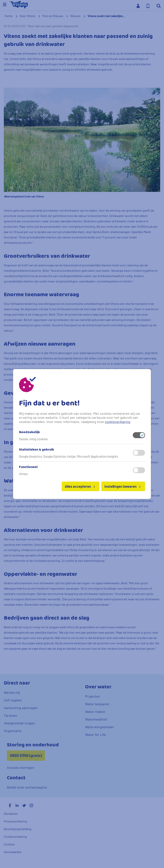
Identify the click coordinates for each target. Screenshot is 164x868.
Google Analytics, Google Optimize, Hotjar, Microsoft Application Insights (68, 456)
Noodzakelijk (29, 432)
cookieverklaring (118, 422)
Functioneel (28, 467)
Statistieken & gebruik (36, 450)
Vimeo (23, 474)
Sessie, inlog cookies (33, 439)
